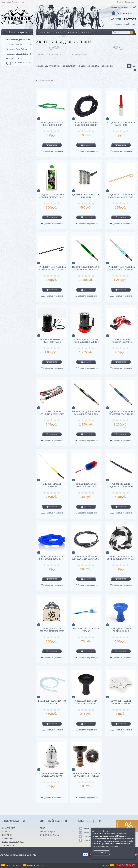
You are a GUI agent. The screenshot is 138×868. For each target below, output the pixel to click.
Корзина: (126, 13)
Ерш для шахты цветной (52, 485)
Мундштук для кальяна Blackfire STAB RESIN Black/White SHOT (86, 414)
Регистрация (131, 2)
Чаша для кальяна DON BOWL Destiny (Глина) (86, 775)
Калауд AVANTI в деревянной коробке (52, 630)
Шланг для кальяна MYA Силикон (52, 702)
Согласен (101, 853)
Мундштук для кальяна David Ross (121, 124)
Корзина (106, 865)
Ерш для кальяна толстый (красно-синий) (86, 486)
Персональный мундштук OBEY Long (52, 413)
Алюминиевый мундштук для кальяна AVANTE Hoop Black (121, 486)
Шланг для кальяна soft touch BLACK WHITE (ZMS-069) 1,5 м (121, 559)
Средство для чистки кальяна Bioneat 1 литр (52, 196)
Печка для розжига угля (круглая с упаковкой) (52, 342)
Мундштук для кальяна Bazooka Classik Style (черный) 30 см (52, 270)
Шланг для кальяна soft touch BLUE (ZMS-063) (52, 559)
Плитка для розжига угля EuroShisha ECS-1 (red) (86, 342)
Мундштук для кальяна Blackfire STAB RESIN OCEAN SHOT (121, 270)
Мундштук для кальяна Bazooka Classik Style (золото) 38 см (121, 197)
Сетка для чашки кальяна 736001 (121, 702)
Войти (120, 2)
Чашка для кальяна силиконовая (121, 630)
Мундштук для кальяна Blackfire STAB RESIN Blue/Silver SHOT (121, 414)
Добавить (53, 145)
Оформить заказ (126, 865)
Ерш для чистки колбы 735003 (86, 630)
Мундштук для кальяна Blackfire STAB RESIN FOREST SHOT (86, 270)
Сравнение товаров (35, 865)
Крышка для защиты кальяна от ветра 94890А (52, 776)
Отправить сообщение (125, 24)
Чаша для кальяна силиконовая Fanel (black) (86, 703)
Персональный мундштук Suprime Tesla (121, 342)
